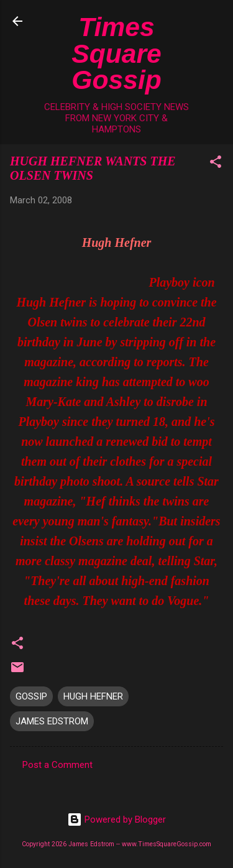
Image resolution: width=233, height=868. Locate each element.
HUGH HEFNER (93, 696)
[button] (216, 164)
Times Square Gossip (116, 53)
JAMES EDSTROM (52, 721)
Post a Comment (57, 765)
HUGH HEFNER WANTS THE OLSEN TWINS (93, 168)
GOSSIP (31, 696)
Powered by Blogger (116, 820)
